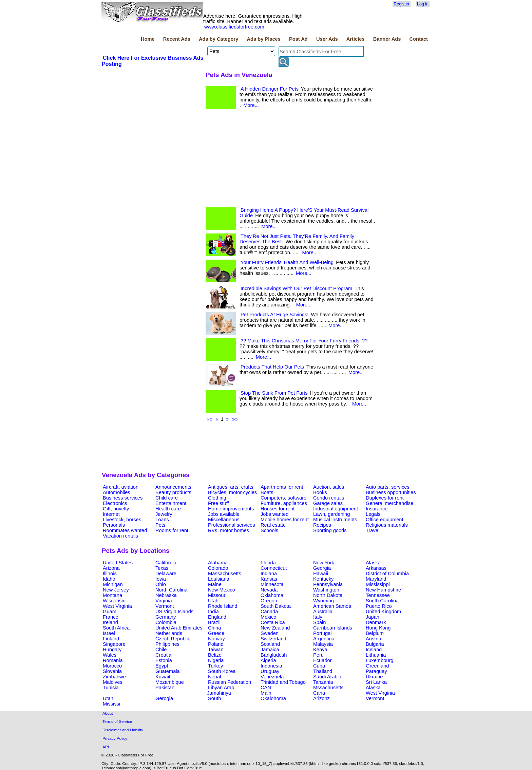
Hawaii (321, 574)
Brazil (214, 622)
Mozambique (170, 682)
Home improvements (231, 509)
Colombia (166, 622)
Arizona (111, 568)
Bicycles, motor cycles (232, 492)
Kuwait (163, 677)
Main (266, 693)
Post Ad (298, 39)
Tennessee (378, 595)
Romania (113, 660)
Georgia (322, 568)
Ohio (161, 584)
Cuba (319, 666)
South (214, 698)
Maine (215, 584)
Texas (162, 568)
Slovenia (112, 671)
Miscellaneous (224, 520)
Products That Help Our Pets (272, 367)
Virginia (164, 601)
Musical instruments (335, 520)
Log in (423, 4)
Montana (112, 595)
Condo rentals (329, 498)
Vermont (165, 606)
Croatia (163, 655)
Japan (373, 617)
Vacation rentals (120, 536)
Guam (110, 612)
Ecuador (322, 660)
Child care (167, 498)
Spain (320, 622)
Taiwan (216, 650)
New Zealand (275, 628)
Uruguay (270, 671)
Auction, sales (329, 487)
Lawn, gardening (331, 514)
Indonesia (271, 666)
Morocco (112, 666)
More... (251, 105)
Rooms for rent (172, 530)
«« (209, 419)
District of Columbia (387, 574)
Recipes (322, 525)
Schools (269, 530)
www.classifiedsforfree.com (234, 27)
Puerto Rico (379, 606)
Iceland (374, 650)
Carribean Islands (333, 628)
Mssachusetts (328, 688)
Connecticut (274, 568)
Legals (373, 514)
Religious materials (387, 525)
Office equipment (385, 520)
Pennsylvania (328, 584)
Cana (319, 693)
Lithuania (376, 655)
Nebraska (166, 595)
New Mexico (222, 590)
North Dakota (328, 595)
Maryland (376, 579)
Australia (323, 612)
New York (324, 563)
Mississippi (378, 584)
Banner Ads (387, 39)
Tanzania (323, 682)
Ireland (110, 622)
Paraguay (376, 671)
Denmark (376, 622)
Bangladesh (274, 655)
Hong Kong (378, 628)
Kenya (320, 650)
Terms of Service (117, 721)
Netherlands (169, 633)
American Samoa (332, 606)
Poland (216, 644)
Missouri (217, 595)
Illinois (110, 574)
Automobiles (117, 492)
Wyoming (324, 601)
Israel (109, 633)
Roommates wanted (125, 530)
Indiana (269, 574)
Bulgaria (375, 644)
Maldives (113, 682)
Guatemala (168, 671)
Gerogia (164, 698)
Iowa (161, 579)
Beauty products (173, 492)
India (213, 612)
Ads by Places (264, 39)
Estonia (164, 660)
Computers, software (283, 498)
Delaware (166, 574)
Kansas (269, 579)
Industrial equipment (336, 509)
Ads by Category (218, 39)
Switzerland (273, 639)
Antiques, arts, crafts (231, 487)
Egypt (162, 666)
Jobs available (224, 514)
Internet (111, 514)
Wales (110, 655)
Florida (268, 563)
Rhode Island (223, 606)
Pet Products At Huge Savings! (274, 315)
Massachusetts (225, 574)
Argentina (324, 639)
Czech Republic (173, 639)
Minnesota (272, 584)
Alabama (218, 563)
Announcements (173, 487)
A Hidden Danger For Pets (270, 89)
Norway (216, 639)
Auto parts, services (388, 487)
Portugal (322, 633)
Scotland (270, 644)
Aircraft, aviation (121, 487)
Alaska (373, 563)
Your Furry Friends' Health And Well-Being (287, 262)
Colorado (218, 568)
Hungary (112, 650)
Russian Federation (230, 682)
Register (401, 4)
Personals (114, 525)
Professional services (231, 525)
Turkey (215, 666)
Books (320, 492)
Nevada (269, 590)
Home (148, 39)
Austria (374, 639)
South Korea (222, 671)
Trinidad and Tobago (283, 682)
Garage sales (328, 503)
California (166, 563)
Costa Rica (273, 622)
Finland (111, 639)
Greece (216, 633)
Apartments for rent (282, 487)
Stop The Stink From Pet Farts (274, 393)
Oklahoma (272, 595)
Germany (166, 617)
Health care (168, 509)
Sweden (270, 633)
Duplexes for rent (385, 498)
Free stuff (218, 503)
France (111, 617)
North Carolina (172, 590)
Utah (213, 601)
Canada (269, 612)
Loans (162, 520)
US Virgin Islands (174, 612)
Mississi (111, 704)
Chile (161, 650)
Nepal (214, 677)
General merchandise (389, 503)
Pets (160, 525)
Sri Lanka (376, 682)
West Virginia (117, 606)
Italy (318, 617)
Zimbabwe (114, 677)
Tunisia (111, 688)
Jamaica (270, 650)
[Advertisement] (153, 118)
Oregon (269, 601)
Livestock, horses (122, 520)
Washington (326, 590)
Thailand (323, 671)
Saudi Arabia (327, 677)
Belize (215, 655)
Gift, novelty (116, 509)
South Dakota (276, 606)
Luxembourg (379, 660)
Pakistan (165, 688)
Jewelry (164, 514)
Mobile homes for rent (285, 520)
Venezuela (272, 677)
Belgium (375, 633)
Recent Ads (177, 39)
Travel (373, 530)
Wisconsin (114, 601)
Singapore (114, 644)
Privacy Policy (115, 738)
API (106, 747)
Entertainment (171, 503)
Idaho (109, 579)
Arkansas (376, 568)
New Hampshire (383, 590)
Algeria (268, 660)
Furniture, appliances (284, 503)
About (108, 713)
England (217, 617)
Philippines (167, 644)
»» (235, 419)
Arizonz (321, 698)
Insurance (377, 509)
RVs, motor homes (229, 530)
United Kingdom (383, 612)
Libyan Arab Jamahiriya (221, 690)
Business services (123, 498)
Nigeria (216, 660)
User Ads (327, 39)
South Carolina (382, 601)
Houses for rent (278, 509)
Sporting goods (330, 530)
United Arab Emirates (179, 628)
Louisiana (219, 579)
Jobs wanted (274, 514)
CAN (266, 688)
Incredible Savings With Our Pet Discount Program (296, 288)
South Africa (116, 628)
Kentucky (323, 579)
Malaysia (323, 644)
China (214, 628)
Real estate (273, 525)
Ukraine (374, 677)
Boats (267, 492)
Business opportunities (391, 492)
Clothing (217, 498)
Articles (356, 39)
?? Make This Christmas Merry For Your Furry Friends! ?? (304, 341)
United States (118, 563)
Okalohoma (273, 698)
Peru (318, 655)
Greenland (377, 666)
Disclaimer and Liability (123, 730)
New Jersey (116, 590)
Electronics (115, 503)
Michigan (113, 584)
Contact (419, 39)
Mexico (268, 617)
